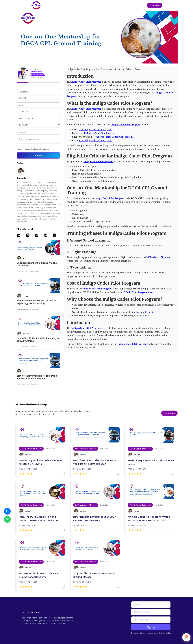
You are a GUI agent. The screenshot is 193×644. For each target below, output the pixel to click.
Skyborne (166, 257)
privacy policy (44, 149)
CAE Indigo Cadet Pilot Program (95, 130)
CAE (138, 312)
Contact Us (154, 5)
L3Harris (150, 312)
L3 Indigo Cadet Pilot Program (100, 133)
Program (38, 118)
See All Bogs (169, 417)
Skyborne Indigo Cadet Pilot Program (114, 137)
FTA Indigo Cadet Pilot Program (95, 140)
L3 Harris (151, 257)
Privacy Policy (165, 633)
